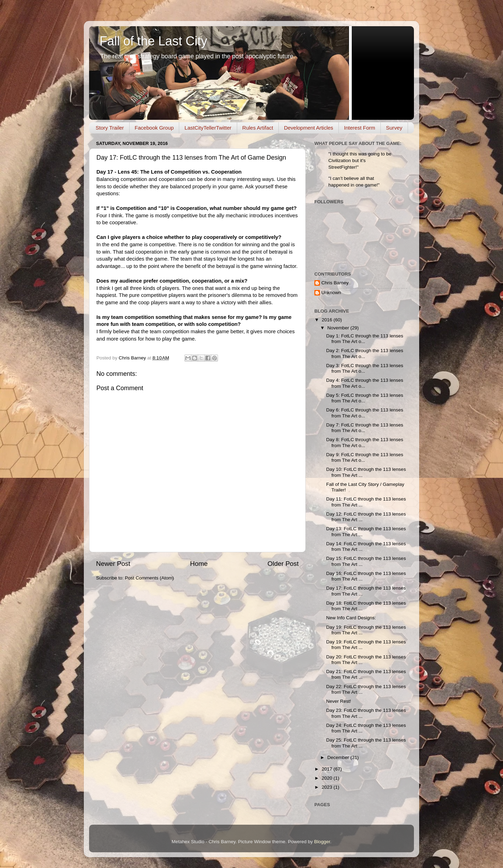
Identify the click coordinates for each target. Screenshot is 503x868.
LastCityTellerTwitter (208, 128)
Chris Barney (335, 283)
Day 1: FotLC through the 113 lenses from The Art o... (365, 339)
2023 (328, 787)
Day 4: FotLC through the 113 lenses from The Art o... (365, 383)
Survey (394, 128)
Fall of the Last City (153, 41)
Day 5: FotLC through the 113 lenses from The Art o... (365, 398)
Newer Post (113, 564)
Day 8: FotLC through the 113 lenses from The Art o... (365, 442)
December (339, 757)
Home (199, 564)
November (339, 328)
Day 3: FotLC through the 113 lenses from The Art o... (365, 368)
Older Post (283, 564)
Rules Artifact (258, 128)
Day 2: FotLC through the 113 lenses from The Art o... (365, 353)
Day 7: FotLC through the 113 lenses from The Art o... (365, 428)
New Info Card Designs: (351, 618)
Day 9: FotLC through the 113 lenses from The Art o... (365, 457)
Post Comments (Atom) (150, 578)
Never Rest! (339, 701)
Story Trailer (110, 128)
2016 (328, 320)
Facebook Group (154, 128)
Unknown (331, 293)
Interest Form (360, 128)
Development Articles (309, 128)
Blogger (322, 842)
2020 (328, 778)
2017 (328, 769)
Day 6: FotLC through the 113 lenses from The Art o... (365, 413)
